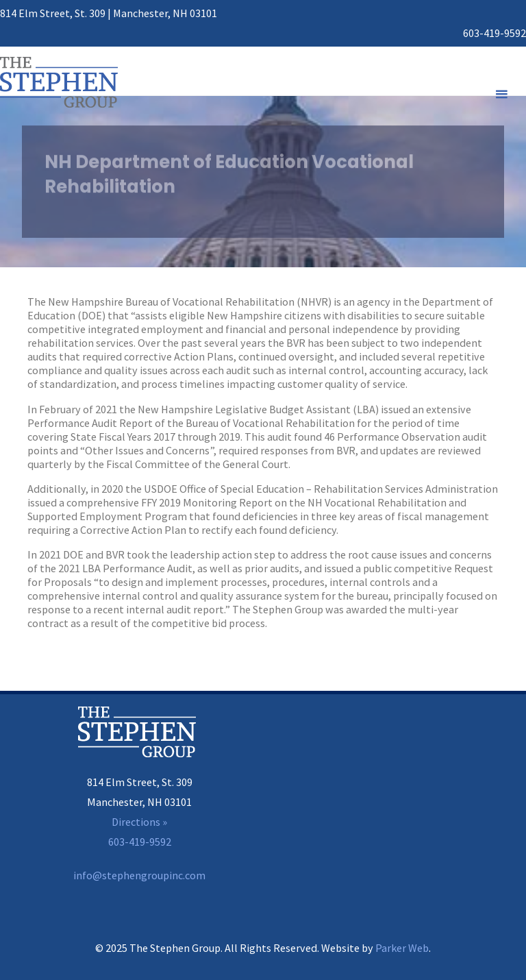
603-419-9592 (494, 33)
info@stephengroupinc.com (139, 875)
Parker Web (402, 948)
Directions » (139, 822)
